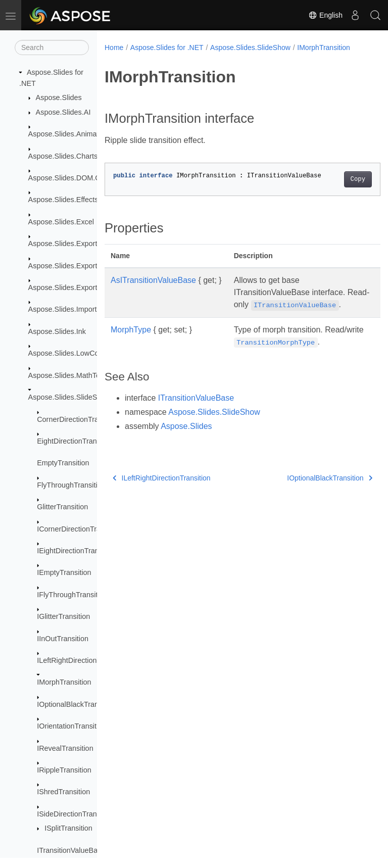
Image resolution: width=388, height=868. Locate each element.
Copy (338, 179)
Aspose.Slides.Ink (57, 331)
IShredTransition (63, 792)
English (325, 15)
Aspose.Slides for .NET (167, 47)
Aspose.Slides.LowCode (68, 353)
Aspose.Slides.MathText (67, 375)
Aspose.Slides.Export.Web (71, 266)
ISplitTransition (68, 828)
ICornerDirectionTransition (79, 529)
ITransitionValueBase (71, 850)
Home (114, 47)
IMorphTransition (64, 682)
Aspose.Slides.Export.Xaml (72, 287)
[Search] (52, 47)
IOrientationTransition (71, 726)
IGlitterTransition (63, 616)
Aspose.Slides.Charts (63, 156)
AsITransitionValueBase (153, 280)
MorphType (131, 342)
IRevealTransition (65, 748)
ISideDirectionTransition (75, 814)
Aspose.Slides (59, 98)
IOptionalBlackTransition (76, 704)
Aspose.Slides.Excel (61, 222)
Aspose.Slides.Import (63, 309)
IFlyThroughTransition (72, 595)
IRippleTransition (64, 770)
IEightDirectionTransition (76, 551)
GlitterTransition (62, 507)
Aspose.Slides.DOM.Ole (67, 178)
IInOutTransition (63, 639)
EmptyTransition (63, 463)
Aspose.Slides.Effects (63, 200)
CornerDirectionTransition (78, 419)
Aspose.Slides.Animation (68, 134)
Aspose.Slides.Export (63, 244)
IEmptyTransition (64, 572)
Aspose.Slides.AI (63, 112)
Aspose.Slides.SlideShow (69, 397)
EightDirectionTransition (75, 441)
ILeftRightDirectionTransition (83, 660)
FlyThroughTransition (71, 485)
